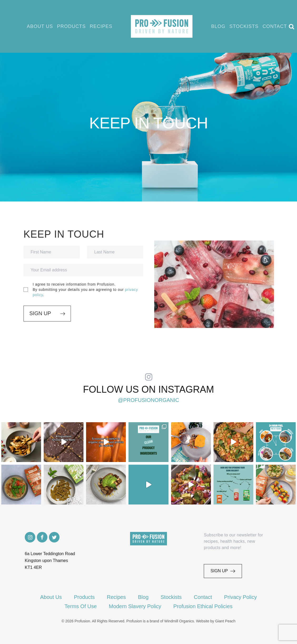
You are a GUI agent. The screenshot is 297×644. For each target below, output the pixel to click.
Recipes (104, 26)
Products (73, 26)
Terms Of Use (81, 606)
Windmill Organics (179, 621)
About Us (41, 26)
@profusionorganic (149, 400)
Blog (223, 26)
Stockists (250, 26)
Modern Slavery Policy (135, 606)
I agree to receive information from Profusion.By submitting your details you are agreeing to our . (82, 290)
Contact (282, 26)
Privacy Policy (240, 597)
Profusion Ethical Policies (203, 606)
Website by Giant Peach (216, 621)
